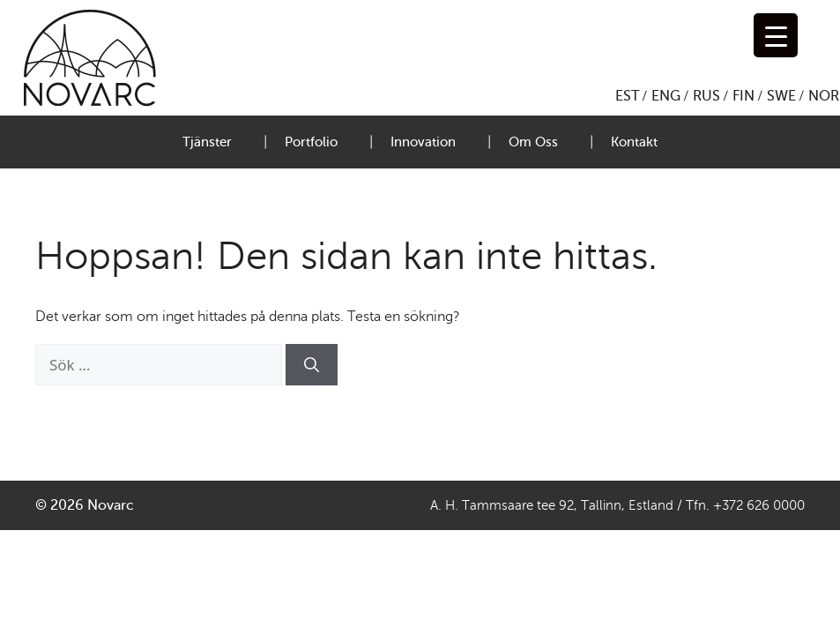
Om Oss (533, 142)
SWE (781, 96)
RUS (706, 96)
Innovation (423, 142)
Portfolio (311, 142)
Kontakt (634, 142)
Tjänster (207, 142)
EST (627, 96)
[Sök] (312, 365)
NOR (824, 96)
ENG (666, 96)
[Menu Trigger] (776, 35)
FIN (743, 96)
